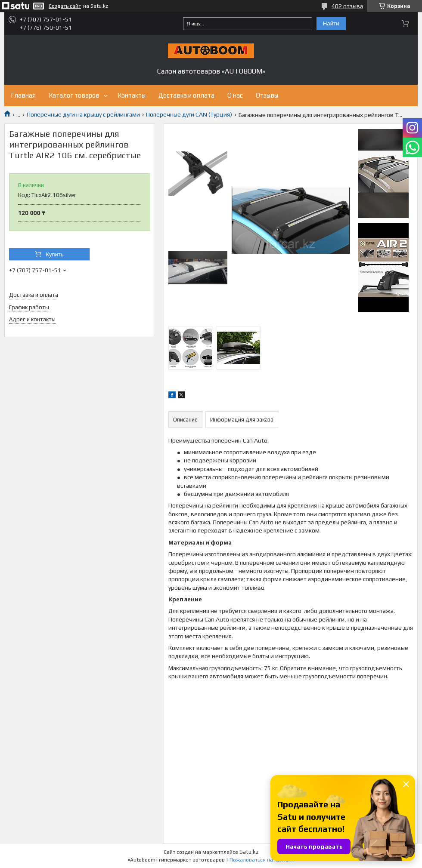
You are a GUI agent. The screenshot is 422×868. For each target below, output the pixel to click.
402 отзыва (347, 6)
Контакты (132, 95)
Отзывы (267, 95)
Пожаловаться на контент (262, 860)
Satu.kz (249, 852)
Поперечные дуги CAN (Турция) (189, 114)
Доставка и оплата (186, 95)
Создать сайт (65, 6)
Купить (54, 254)
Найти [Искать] (331, 23)
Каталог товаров (74, 95)
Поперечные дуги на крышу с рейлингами (83, 114)
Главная (23, 95)
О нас (235, 95)
